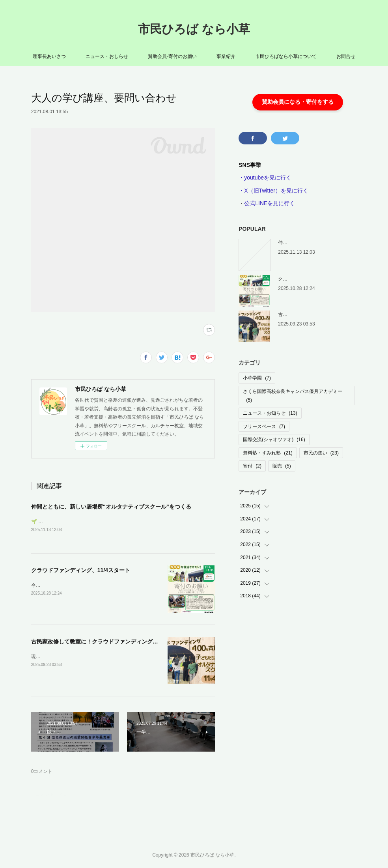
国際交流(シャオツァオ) (274, 440)
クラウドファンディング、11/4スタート (81, 571)
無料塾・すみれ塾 (268, 453)
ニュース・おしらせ (107, 56)
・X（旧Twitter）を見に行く (273, 191)
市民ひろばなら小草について (286, 56)
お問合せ (346, 56)
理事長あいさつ (49, 56)
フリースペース (264, 427)
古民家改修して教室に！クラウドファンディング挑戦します (106, 642)
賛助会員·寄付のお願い (172, 56)
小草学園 (257, 378)
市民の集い (321, 453)
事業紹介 (226, 56)
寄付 (252, 466)
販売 (282, 466)
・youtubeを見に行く (265, 178)
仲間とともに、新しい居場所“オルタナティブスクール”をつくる (111, 507)
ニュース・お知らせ (270, 413)
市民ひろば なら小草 (194, 29)
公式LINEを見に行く (270, 203)
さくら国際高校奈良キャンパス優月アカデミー (293, 396)
